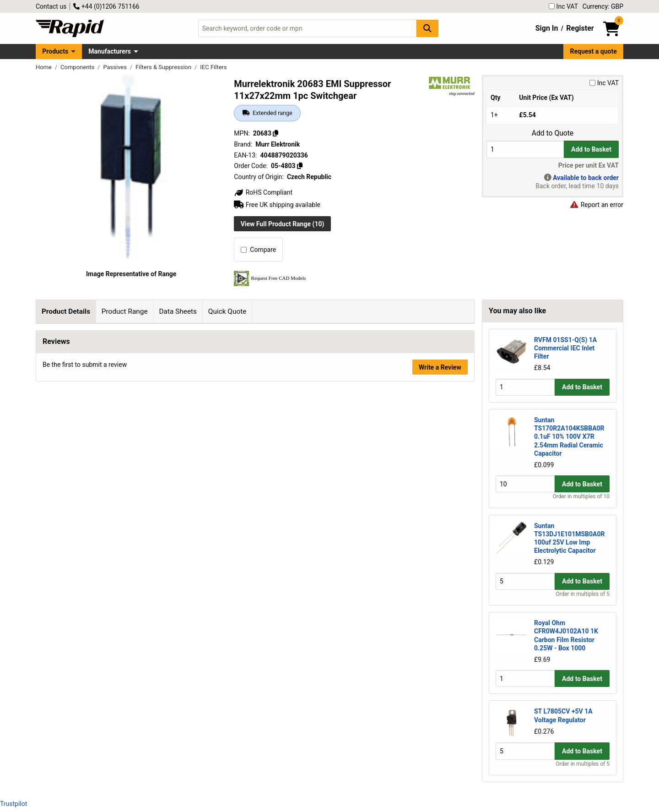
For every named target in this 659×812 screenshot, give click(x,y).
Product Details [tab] (66, 311)
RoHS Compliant (263, 192)
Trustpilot (14, 804)
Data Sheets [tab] (178, 311)
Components (78, 67)
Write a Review (440, 510)
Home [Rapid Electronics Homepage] (44, 67)
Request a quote (594, 51)
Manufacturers (110, 51)
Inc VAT (563, 6)
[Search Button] (427, 28)
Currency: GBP (603, 6)
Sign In (547, 28)
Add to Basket (591, 149)
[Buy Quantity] (525, 149)
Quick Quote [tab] (227, 311)
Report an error (596, 205)
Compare (258, 250)
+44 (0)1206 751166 (106, 6)
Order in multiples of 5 (583, 594)
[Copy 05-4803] (300, 166)
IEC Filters (213, 67)
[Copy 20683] (275, 133)
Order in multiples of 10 (581, 496)
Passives (116, 67)
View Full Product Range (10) (283, 224)
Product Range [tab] (125, 311)
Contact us (51, 6)
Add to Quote (553, 133)
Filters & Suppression (164, 67)
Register (580, 28)
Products (55, 51)
